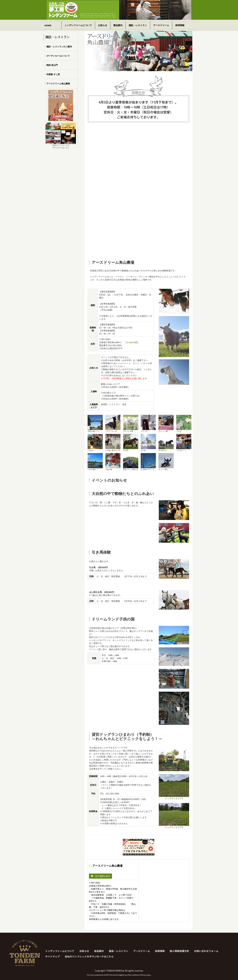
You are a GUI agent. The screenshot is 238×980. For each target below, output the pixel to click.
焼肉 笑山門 (52, 65)
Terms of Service (141, 975)
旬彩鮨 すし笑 (53, 74)
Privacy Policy (127, 975)
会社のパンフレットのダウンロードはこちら (89, 956)
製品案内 (118, 25)
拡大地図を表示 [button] (100, 876)
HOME (48, 25)
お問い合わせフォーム (206, 951)
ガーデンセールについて (58, 56)
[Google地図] (132, 342)
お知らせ (103, 25)
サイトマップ (53, 956)
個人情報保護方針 (179, 951)
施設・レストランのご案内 (59, 47)
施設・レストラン (138, 25)
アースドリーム (161, 25)
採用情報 (180, 25)
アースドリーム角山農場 (58, 84)
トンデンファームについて (78, 25)
